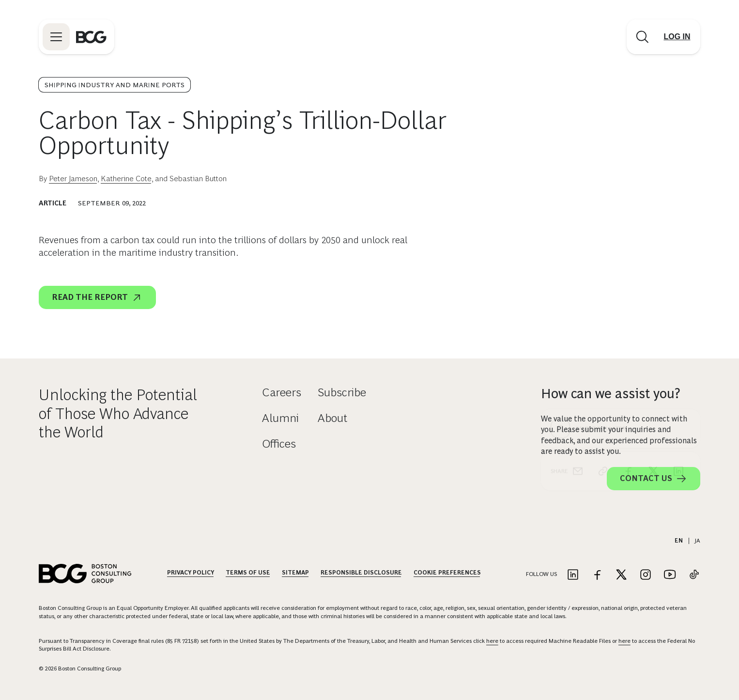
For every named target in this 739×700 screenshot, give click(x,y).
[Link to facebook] (597, 575)
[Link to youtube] (670, 575)
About (332, 418)
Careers (282, 392)
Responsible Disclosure (361, 573)
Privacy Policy (191, 573)
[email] (578, 296)
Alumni (280, 418)
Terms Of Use (248, 573)
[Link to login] (677, 37)
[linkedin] (678, 296)
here (492, 641)
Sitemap (295, 573)
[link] (603, 296)
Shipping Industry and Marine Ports (115, 85)
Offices (279, 443)
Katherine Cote (126, 179)
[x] (653, 296)
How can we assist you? (611, 394)
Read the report (97, 297)
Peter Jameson (73, 179)
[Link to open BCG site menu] (56, 37)
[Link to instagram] (646, 575)
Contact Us (654, 479)
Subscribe (342, 392)
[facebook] (628, 296)
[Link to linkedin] (573, 575)
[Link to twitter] (621, 575)
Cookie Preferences (447, 573)
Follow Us (541, 574)
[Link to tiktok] (694, 575)
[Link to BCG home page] (91, 37)
